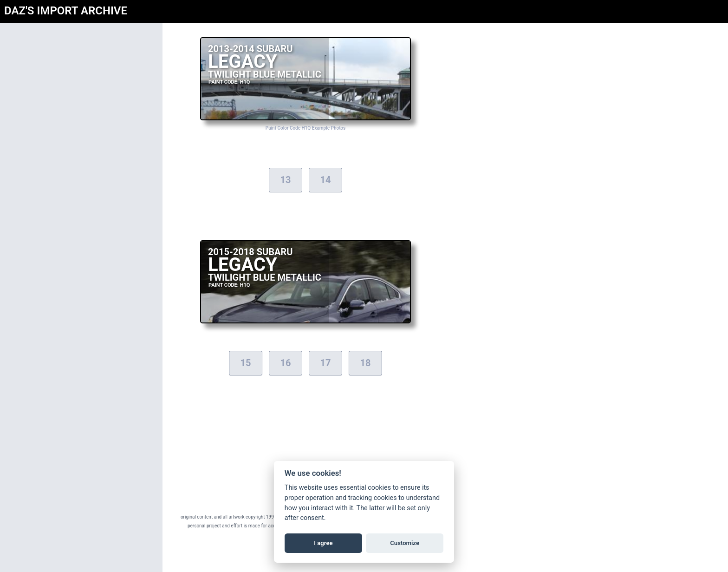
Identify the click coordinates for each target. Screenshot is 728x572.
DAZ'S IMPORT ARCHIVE (66, 11)
